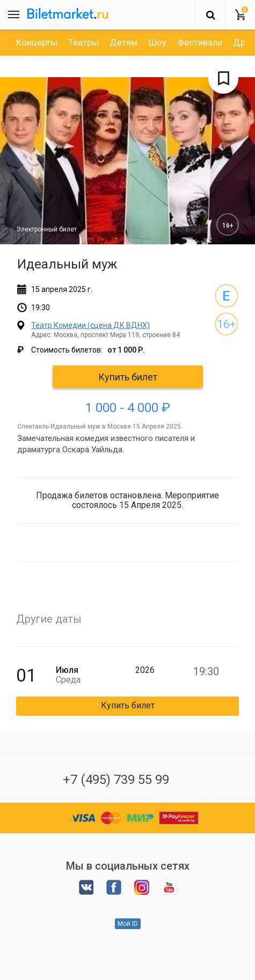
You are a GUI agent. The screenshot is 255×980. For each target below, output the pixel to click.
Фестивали (200, 42)
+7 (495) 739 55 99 (116, 780)
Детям (123, 42)
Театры (83, 42)
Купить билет (128, 377)
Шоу (157, 42)
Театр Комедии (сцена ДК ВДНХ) (90, 325)
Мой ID (128, 924)
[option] (37, 42)
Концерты (37, 42)
